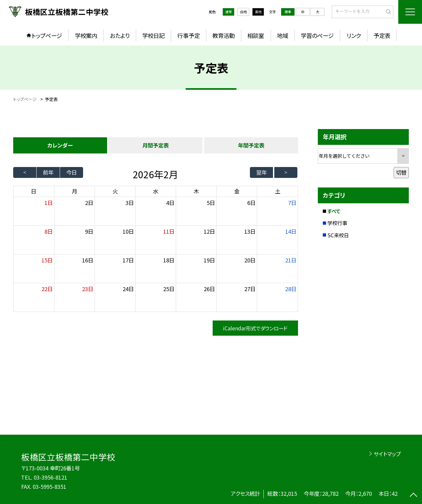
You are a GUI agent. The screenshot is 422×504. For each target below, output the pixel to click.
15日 (47, 260)
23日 (88, 289)
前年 (48, 172)
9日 (89, 231)
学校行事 (337, 223)
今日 (72, 172)
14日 (291, 231)
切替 (401, 172)
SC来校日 (338, 235)
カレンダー (60, 145)
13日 (250, 231)
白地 (243, 12)
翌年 (261, 172)
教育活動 (224, 35)
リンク (354, 35)
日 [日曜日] (34, 191)
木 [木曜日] (196, 191)
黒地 (258, 12)
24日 (128, 289)
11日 (169, 231)
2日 (89, 203)
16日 (88, 260)
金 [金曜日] (237, 191)
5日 (211, 203)
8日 (49, 231)
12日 (209, 231)
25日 (169, 289)
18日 (169, 260)
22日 (47, 289)
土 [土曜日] (278, 191)
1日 (49, 203)
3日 (130, 203)
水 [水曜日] (156, 191)
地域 (283, 35)
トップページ (47, 35)
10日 (128, 231)
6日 (251, 203)
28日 (291, 289)
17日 (128, 260)
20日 (250, 260)
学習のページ (317, 35)
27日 (250, 289)
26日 (209, 289)
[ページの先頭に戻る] (414, 496)
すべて (334, 211)
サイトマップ (387, 454)
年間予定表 (251, 145)
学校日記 (153, 35)
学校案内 (86, 35)
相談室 (256, 35)
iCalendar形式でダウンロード (255, 328)
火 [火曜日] (115, 191)
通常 (228, 12)
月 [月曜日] (75, 191)
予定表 (382, 35)
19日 (209, 260)
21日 (291, 260)
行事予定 (189, 35)
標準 (288, 12)
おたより (120, 35)
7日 (292, 203)
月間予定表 (156, 145)
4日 (170, 203)
